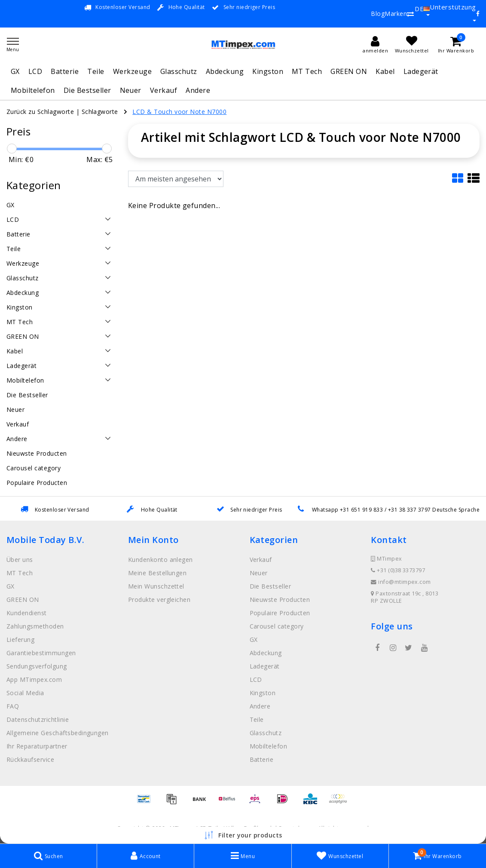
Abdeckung (225, 71)
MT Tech (307, 71)
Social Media (25, 693)
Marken (396, 14)
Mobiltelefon (33, 90)
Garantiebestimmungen (41, 653)
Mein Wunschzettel (156, 586)
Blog (378, 14)
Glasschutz (179, 71)
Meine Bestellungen (157, 573)
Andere (198, 90)
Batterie (65, 71)
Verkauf (164, 90)
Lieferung (20, 639)
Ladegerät (421, 71)
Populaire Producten (280, 613)
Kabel (385, 71)
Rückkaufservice (30, 759)
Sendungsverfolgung (37, 666)
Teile (96, 71)
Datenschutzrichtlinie (38, 719)
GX (15, 71)
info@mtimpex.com (401, 582)
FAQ (13, 706)
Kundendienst (27, 613)
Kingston (268, 71)
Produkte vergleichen (159, 600)
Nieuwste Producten (280, 600)
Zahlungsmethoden (35, 626)
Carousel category (277, 626)
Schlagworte (100, 112)
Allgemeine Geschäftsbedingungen (58, 733)
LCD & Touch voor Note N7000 (179, 112)
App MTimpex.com (34, 679)
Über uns (20, 560)
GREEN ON (349, 71)
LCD (35, 71)
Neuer (131, 90)
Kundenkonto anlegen (160, 560)
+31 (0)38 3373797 (398, 570)
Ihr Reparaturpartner (37, 746)
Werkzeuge (132, 71)
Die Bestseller (87, 90)
